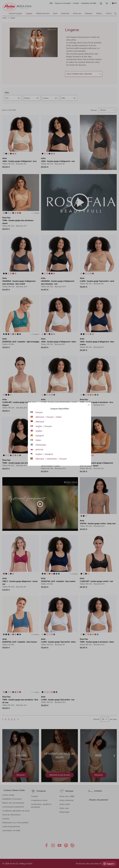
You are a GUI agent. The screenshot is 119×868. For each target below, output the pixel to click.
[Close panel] (89, 405)
